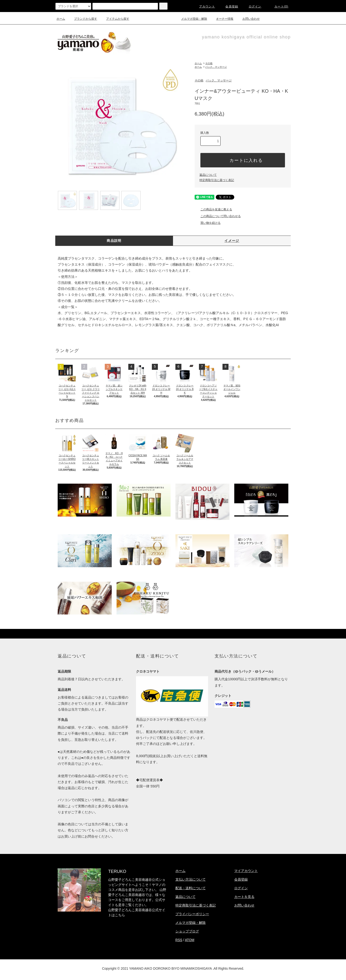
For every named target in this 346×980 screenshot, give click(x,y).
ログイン (252, 6)
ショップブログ (187, 931)
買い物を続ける (208, 223)
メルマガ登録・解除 (191, 19)
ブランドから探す (83, 19)
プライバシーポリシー (192, 914)
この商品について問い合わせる (218, 216)
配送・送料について (191, 888)
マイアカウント (246, 871)
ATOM (190, 940)
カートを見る (244, 897)
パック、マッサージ (216, 67)
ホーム (61, 19)
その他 (209, 63)
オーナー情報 (222, 19)
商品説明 (114, 241)
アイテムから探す (115, 19)
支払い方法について (191, 879)
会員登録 (229, 6)
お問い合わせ (248, 19)
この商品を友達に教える (213, 209)
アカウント (204, 6)
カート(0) (278, 6)
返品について (208, 175)
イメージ (232, 241)
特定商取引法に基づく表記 (217, 180)
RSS (179, 940)
